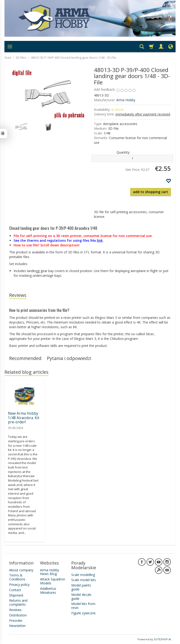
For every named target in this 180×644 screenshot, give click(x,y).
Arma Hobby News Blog (50, 572)
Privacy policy (19, 585)
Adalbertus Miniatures (48, 590)
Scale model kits (84, 580)
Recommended (25, 358)
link (100, 240)
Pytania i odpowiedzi (69, 358)
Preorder (16, 621)
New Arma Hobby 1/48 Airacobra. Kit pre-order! (24, 418)
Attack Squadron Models (53, 581)
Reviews (18, 295)
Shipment (16, 595)
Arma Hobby (126, 100)
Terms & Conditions (17, 577)
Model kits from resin (83, 606)
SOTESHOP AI (162, 639)
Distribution (18, 615)
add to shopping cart (151, 192)
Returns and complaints (18, 602)
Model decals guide (81, 597)
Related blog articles (26, 372)
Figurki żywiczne (83, 613)
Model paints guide (81, 587)
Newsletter (17, 626)
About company (21, 570)
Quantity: (123, 152)
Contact (15, 590)
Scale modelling (83, 575)
